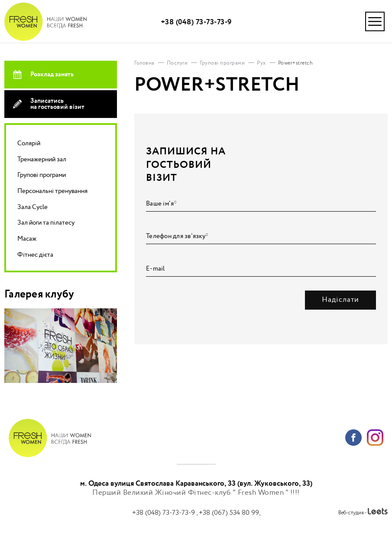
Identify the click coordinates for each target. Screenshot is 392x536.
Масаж (27, 239)
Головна (144, 63)
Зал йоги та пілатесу (46, 223)
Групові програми (42, 175)
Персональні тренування (52, 191)
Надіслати (340, 300)
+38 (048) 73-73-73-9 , (165, 513)
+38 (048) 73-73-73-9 (196, 22)
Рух (261, 63)
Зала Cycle (32, 207)
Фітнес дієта (35, 255)
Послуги (177, 63)
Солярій (29, 143)
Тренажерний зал (42, 159)
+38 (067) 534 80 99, (230, 513)
